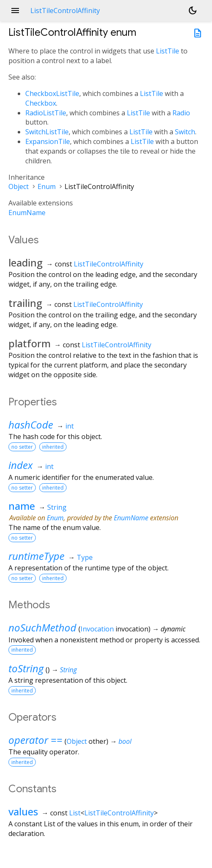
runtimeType (36, 556)
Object (19, 186)
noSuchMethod (42, 627)
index (21, 465)
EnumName (27, 213)
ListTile (168, 51)
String (57, 507)
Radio (181, 113)
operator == (35, 740)
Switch (185, 132)
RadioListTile (46, 113)
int (70, 426)
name (22, 506)
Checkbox (41, 103)
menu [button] (15, 11)
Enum (47, 186)
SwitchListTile (47, 132)
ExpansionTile (48, 141)
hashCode (31, 425)
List (75, 813)
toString (26, 668)
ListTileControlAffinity (109, 264)
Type (85, 557)
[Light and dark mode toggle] (193, 11)
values (23, 811)
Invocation (97, 629)
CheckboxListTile (52, 93)
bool (125, 741)
